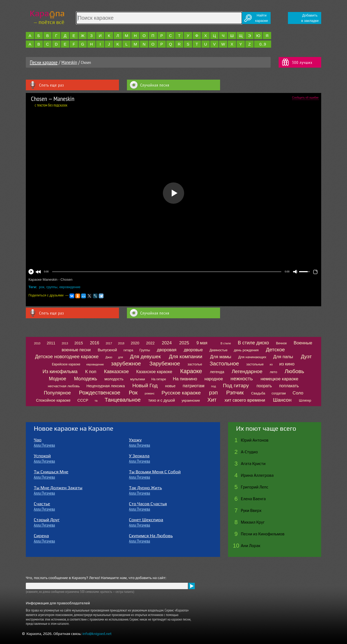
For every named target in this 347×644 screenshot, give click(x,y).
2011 (51, 343)
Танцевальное (123, 400)
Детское (275, 350)
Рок (133, 393)
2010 (37, 343)
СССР (83, 400)
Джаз (109, 357)
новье (170, 386)
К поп (91, 372)
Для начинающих (252, 357)
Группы (145, 350)
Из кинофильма (60, 372)
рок (42, 287)
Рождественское (100, 393)
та (96, 401)
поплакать (289, 386)
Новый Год (145, 386)
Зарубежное (165, 364)
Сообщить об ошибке (305, 98)
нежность (242, 379)
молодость (114, 379)
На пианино (185, 379)
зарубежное (126, 364)
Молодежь (86, 379)
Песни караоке (44, 62)
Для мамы (220, 357)
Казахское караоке (154, 372)
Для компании (186, 356)
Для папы (283, 357)
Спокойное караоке (53, 400)
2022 (150, 343)
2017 (109, 343)
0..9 (263, 44)
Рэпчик (235, 393)
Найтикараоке (262, 18)
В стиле (226, 343)
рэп (214, 393)
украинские (191, 400)
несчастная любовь (64, 386)
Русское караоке (181, 393)
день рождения (246, 350)
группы (52, 287)
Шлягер (305, 400)
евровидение (70, 287)
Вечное (281, 343)
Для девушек (146, 356)
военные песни (76, 350)
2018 (121, 343)
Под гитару (236, 386)
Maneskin (69, 62)
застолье (195, 364)
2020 (135, 343)
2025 (184, 343)
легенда (217, 372)
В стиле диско (253, 343)
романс (150, 393)
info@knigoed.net (97, 634)
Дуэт (306, 356)
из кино (287, 364)
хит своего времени (245, 400)
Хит (212, 400)
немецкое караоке (279, 379)
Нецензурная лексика (106, 386)
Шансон (282, 400)
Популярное (57, 393)
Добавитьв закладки (310, 18)
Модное (58, 379)
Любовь (294, 371)
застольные (255, 364)
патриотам (193, 386)
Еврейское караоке (66, 364)
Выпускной (107, 350)
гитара (128, 350)
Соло (298, 393)
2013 (65, 343)
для (121, 357)
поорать (264, 386)
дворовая (167, 350)
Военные (303, 343)
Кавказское (116, 372)
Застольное (224, 364)
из (271, 364)
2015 (79, 343)
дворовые (193, 350)
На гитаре (159, 379)
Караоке (191, 371)
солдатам (279, 393)
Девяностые (218, 350)
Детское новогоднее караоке (67, 357)
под (213, 386)
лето (274, 372)
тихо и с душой (162, 400)
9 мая (202, 343)
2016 (95, 343)
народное (214, 379)
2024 (167, 343)
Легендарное (247, 371)
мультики (138, 379)
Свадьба (258, 393)
